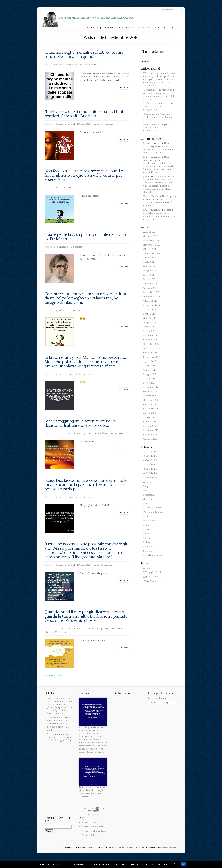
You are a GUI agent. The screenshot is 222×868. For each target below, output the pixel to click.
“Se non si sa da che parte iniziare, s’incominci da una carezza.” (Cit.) (157, 127)
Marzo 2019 (149, 279)
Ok (184, 864)
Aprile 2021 (149, 232)
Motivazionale (92, 124)
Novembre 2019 (152, 245)
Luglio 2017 (149, 366)
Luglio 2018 (149, 314)
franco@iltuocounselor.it (132, 848)
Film (146, 491)
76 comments (61, 632)
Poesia (146, 538)
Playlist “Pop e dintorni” (94, 827)
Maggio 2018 (150, 322)
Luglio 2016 (149, 417)
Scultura (148, 547)
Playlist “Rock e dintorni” (94, 831)
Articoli (147, 482)
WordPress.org (151, 581)
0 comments (75, 310)
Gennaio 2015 (150, 439)
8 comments (95, 64)
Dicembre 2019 (151, 241)
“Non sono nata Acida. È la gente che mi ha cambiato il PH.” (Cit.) (158, 117)
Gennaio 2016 (150, 435)
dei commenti (153, 577)
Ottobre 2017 (150, 353)
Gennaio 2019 (150, 288)
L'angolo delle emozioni (156, 512)
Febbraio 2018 (151, 335)
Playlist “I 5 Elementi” (92, 835)
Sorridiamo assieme (78, 64)
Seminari (131, 28)
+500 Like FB (150, 469)
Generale (148, 499)
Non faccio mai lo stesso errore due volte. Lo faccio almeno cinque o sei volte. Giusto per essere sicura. (84, 175)
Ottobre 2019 (150, 249)
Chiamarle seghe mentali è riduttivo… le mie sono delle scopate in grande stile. (84, 54)
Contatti (174, 28)
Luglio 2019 (149, 262)
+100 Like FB (60, 124)
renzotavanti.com (168, 848)
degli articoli (152, 572)
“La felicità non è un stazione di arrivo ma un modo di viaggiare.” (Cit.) (159, 107)
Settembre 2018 (151, 305)
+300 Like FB (87, 628)
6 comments (85, 374)
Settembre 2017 (151, 357)
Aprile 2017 (149, 379)
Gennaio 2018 (150, 340)
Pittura (147, 534)
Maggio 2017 (150, 374)
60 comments (107, 565)
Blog (99, 28)
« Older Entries (54, 676)
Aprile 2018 (149, 327)
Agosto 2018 (150, 310)
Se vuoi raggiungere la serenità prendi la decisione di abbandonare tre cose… (80, 423)
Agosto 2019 (150, 258)
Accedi (147, 568)
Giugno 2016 (150, 422)
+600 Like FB (150, 473)
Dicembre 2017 (151, 344)
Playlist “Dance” (89, 823)
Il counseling (159, 28)
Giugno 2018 (150, 318)
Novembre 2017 (152, 348)
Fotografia (148, 495)
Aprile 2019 (149, 275)
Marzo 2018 (149, 331)
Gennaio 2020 (151, 236)
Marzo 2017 (149, 383)
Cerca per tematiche (159, 698)
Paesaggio (148, 529)
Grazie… (144, 28)
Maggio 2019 (150, 271)
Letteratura (149, 516)
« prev (83, 809)
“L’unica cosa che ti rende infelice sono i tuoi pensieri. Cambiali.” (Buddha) (84, 114)
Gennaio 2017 (150, 391)
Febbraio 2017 (151, 387)
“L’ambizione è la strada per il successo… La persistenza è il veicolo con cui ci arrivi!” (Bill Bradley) (59, 724)
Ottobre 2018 (150, 301)
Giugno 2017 (150, 370)
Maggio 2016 (150, 426)
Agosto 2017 (150, 361)
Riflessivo (63, 64)
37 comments (107, 124)
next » (96, 812)
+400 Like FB (150, 465)
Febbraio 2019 (151, 284)
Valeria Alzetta (151, 196)
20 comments (76, 247)
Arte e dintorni (151, 478)
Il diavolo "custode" (153, 508)
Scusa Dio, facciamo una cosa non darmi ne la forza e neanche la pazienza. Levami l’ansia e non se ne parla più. (86, 485)
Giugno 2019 (150, 266)
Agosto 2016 (150, 413)
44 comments (66, 187)
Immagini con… (114, 28)
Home (90, 28)
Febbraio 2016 (151, 430)
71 (89, 812)
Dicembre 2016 (151, 396)
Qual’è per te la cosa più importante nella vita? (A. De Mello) (85, 237)
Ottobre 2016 (150, 404)
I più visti (104, 628)
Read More (124, 87)
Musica (147, 525)
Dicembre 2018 (151, 292)
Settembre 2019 (151, 253)
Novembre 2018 (152, 297)
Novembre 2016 (152, 400)
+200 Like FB (73, 124)
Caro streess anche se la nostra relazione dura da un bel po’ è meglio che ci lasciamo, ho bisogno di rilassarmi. (85, 298)
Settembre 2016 (151, 409)
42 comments (117, 433)
